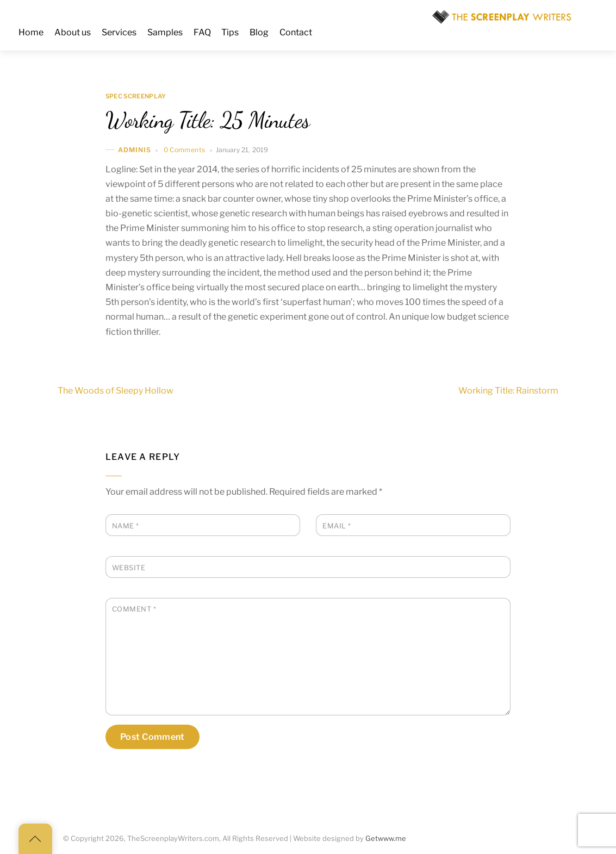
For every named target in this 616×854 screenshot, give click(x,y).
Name (126, 526)
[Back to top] (35, 839)
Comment (134, 609)
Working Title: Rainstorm (528, 391)
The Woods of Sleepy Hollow (96, 391)
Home (31, 32)
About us (73, 32)
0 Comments (185, 150)
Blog (259, 32)
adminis (135, 150)
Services (119, 32)
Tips (230, 32)
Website (129, 568)
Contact (296, 32)
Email (337, 526)
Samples (165, 32)
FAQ (202, 32)
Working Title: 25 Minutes (207, 120)
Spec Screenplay (136, 96)
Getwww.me (386, 839)
